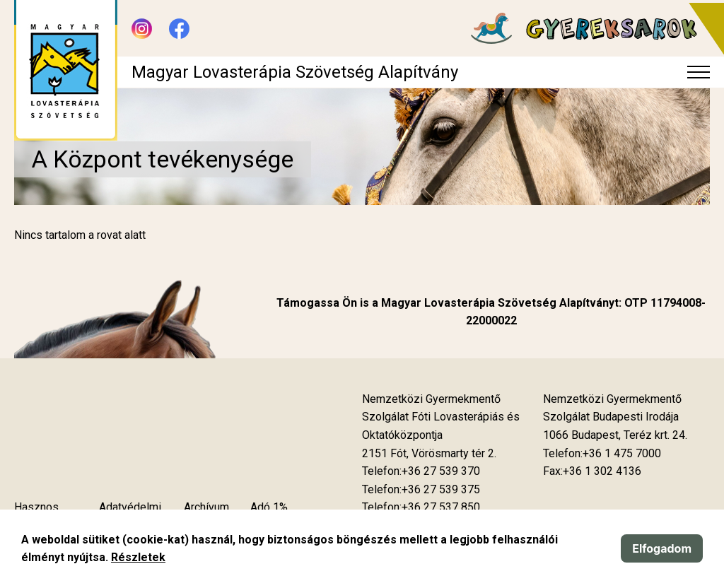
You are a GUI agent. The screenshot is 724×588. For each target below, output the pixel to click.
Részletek (138, 557)
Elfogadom (662, 548)
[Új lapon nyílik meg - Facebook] (179, 29)
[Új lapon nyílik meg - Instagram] (142, 29)
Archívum (206, 507)
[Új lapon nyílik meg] (429, 454)
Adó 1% (269, 507)
